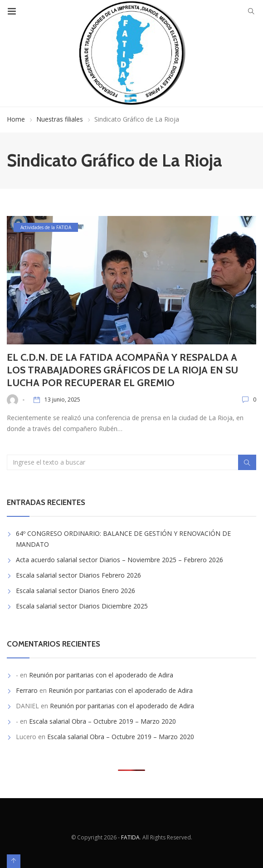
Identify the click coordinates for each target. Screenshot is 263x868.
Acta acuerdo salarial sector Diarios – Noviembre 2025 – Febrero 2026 (119, 560)
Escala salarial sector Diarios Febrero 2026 (78, 575)
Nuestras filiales (60, 119)
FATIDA (130, 837)
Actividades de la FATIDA (46, 227)
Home (16, 119)
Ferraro (27, 690)
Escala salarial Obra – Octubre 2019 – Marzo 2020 (102, 721)
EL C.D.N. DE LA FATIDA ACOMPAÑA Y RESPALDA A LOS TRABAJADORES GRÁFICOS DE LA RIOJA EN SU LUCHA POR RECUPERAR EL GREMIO (122, 370)
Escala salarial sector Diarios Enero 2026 (75, 591)
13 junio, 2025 (62, 400)
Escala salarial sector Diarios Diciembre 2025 (82, 606)
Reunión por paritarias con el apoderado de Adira (101, 675)
